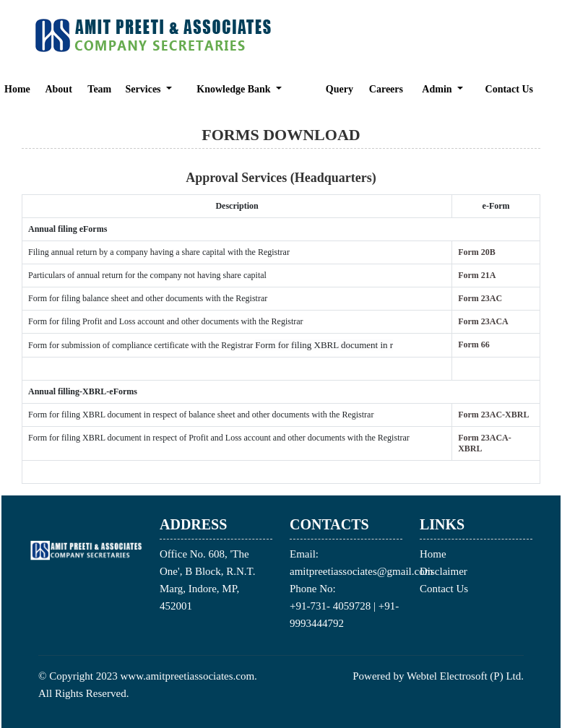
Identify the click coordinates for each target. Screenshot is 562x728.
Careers (386, 89)
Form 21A (477, 275)
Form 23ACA (483, 321)
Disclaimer (444, 571)
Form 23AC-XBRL (493, 415)
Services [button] (144, 89)
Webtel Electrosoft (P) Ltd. (465, 676)
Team (99, 89)
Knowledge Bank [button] (235, 89)
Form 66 (474, 344)
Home (17, 89)
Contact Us (510, 89)
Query (340, 89)
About (58, 89)
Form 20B (477, 252)
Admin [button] (438, 89)
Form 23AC (480, 298)
